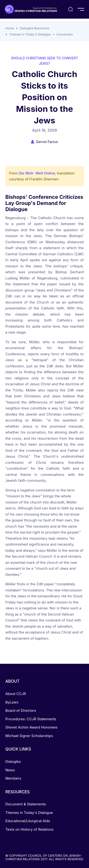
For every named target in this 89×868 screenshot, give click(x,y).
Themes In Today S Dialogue (30, 34)
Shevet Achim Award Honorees (31, 727)
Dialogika (13, 762)
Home (10, 28)
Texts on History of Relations (30, 829)
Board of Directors (21, 710)
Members (13, 778)
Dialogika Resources (35, 28)
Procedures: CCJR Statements (31, 719)
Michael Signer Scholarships (29, 736)
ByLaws (12, 702)
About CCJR (16, 694)
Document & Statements (26, 804)
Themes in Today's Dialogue (29, 813)
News (10, 770)
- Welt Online (37, 173)
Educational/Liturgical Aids (28, 821)
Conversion (65, 34)
